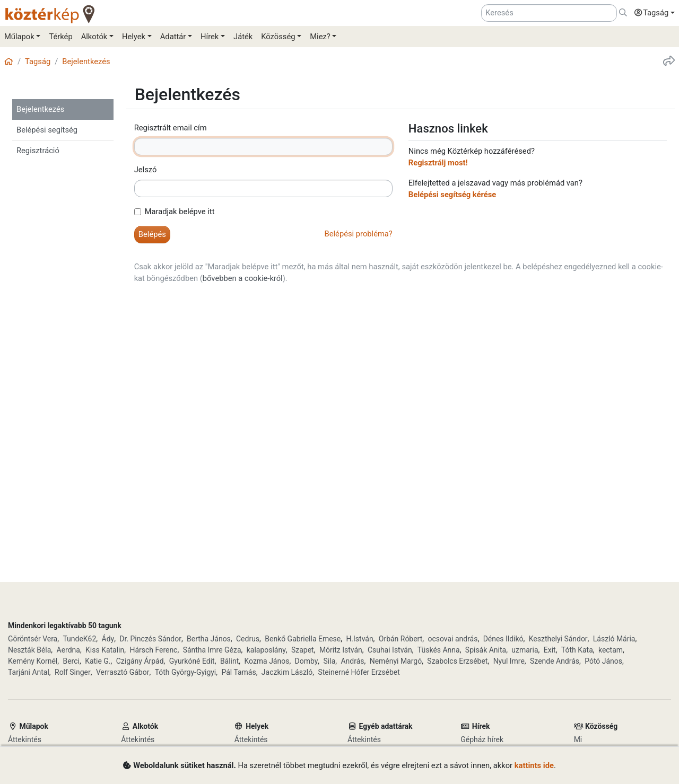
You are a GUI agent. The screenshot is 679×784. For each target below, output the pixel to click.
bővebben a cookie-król (243, 278)
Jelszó (146, 170)
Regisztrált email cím (171, 128)
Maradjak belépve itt (180, 212)
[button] (652, 13)
